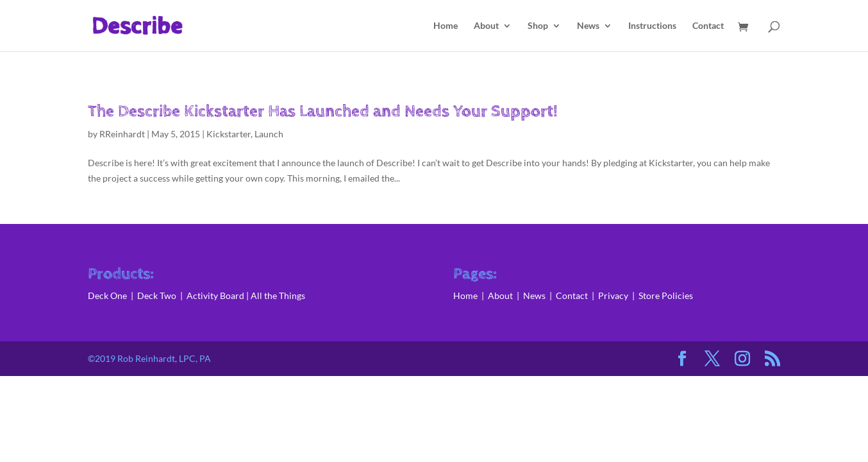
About (486, 26)
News (588, 26)
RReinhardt (122, 134)
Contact (708, 26)
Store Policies (666, 295)
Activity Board (215, 295)
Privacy (613, 295)
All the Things (278, 295)
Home (446, 26)
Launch (269, 134)
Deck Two (157, 295)
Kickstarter (229, 134)
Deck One (107, 295)
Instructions (652, 26)
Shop (538, 26)
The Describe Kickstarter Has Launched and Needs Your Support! (323, 111)
